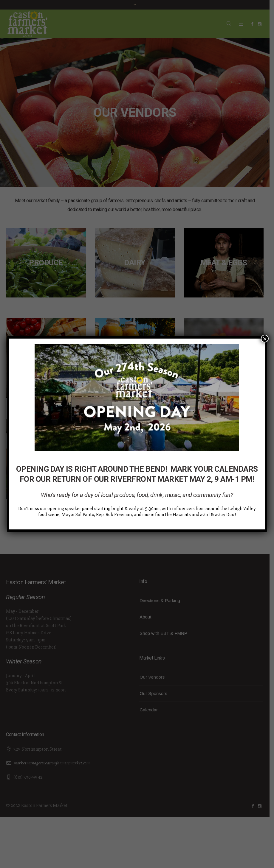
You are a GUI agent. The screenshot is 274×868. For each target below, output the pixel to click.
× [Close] (265, 339)
